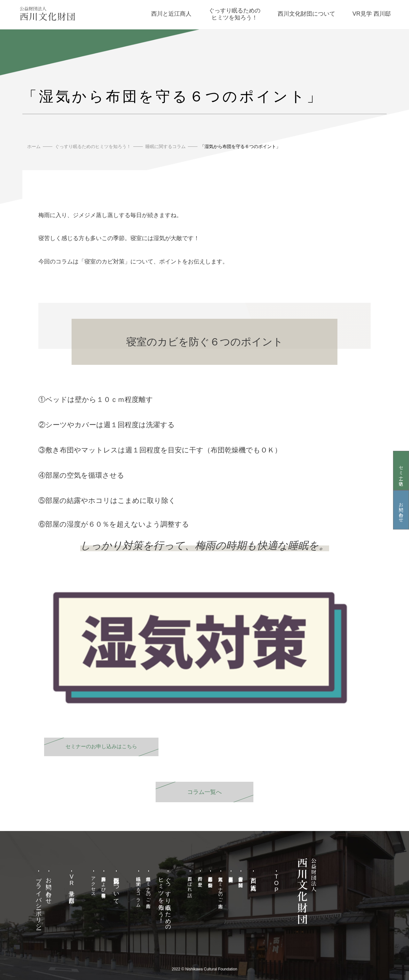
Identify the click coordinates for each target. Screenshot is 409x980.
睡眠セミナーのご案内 (149, 887)
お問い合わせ (401, 510)
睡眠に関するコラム (166, 146)
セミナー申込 (401, 470)
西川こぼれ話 (190, 882)
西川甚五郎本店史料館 (231, 874)
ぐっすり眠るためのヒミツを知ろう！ (93, 146)
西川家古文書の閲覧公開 (241, 877)
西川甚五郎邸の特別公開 (210, 877)
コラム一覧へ (204, 792)
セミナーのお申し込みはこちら (101, 746)
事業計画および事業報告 (104, 882)
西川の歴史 (200, 876)
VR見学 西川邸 (72, 884)
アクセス (94, 884)
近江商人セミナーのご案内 (220, 887)
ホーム (34, 146)
